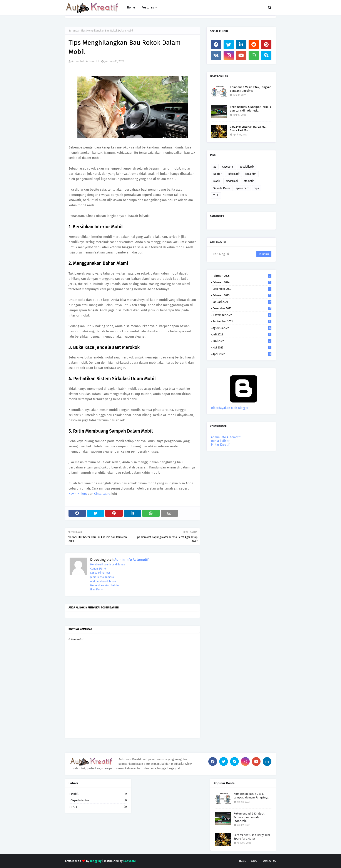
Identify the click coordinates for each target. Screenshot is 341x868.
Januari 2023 (242, 302)
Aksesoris (228, 167)
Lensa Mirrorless (100, 573)
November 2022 (242, 315)
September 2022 (242, 321)
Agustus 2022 (242, 328)
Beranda (74, 31)
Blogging (96, 861)
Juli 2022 (242, 334)
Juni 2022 (242, 341)
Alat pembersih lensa (103, 581)
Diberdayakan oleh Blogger (244, 406)
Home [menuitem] (131, 7)
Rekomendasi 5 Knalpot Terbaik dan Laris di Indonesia (250, 109)
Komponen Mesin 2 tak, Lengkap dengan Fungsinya (251, 89)
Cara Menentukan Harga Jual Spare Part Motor (248, 128)
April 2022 (242, 354)
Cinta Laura (102, 494)
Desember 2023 (242, 289)
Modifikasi (232, 181)
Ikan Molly (96, 590)
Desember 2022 (242, 308)
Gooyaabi (130, 861)
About (255, 861)
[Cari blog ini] (234, 254)
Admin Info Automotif (85, 61)
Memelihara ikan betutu (104, 585)
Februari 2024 (242, 282)
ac (215, 167)
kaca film (251, 174)
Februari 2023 (242, 295)
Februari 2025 (242, 276)
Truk (216, 195)
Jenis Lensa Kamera (102, 577)
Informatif (233, 174)
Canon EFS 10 (98, 569)
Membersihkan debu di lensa (108, 565)
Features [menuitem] (148, 7)
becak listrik (247, 167)
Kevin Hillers (78, 494)
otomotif (249, 181)
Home (242, 861)
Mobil (217, 181)
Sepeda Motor (222, 188)
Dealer (217, 174)
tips (257, 188)
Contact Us (269, 861)
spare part (242, 188)
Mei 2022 (242, 347)
